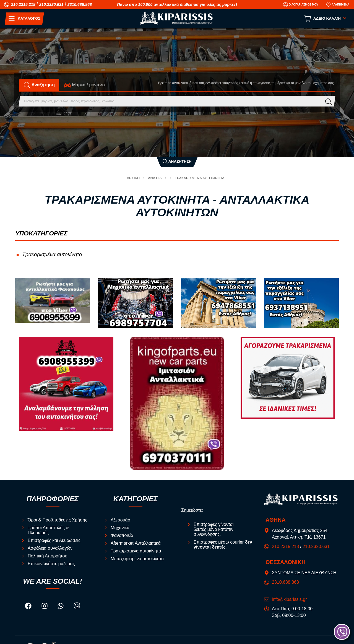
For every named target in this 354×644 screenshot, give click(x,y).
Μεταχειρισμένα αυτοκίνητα (137, 559)
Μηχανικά (120, 528)
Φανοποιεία (122, 535)
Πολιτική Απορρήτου (47, 556)
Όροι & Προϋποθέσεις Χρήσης (57, 520)
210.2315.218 (23, 4)
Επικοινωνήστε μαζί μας (51, 564)
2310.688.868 (80, 4)
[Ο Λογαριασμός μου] (301, 5)
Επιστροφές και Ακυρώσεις (54, 540)
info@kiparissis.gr (289, 599)
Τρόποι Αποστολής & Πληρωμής (48, 530)
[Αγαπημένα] (338, 5)
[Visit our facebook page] (29, 607)
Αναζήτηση (177, 161)
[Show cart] (326, 19)
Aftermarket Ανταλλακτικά (136, 543)
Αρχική (133, 178)
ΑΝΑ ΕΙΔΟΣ (157, 178)
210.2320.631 (51, 4)
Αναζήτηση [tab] (39, 85)
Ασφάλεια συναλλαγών (50, 548)
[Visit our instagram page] (45, 607)
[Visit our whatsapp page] (61, 607)
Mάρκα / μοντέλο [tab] (84, 85)
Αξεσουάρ (120, 520)
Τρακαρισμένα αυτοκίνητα (200, 178)
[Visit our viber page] (77, 607)
